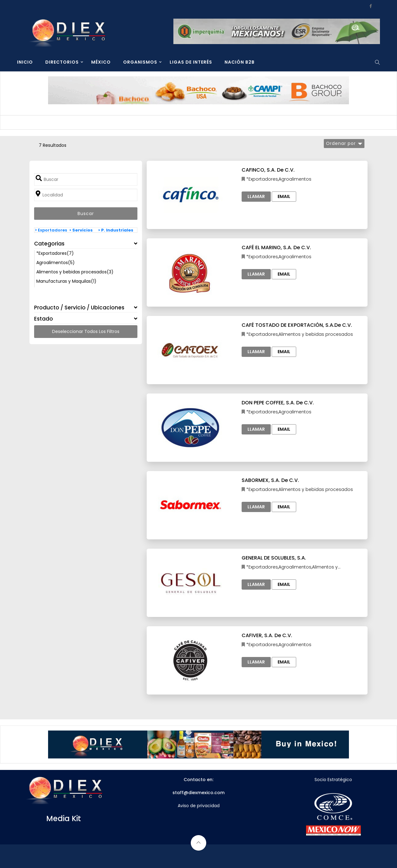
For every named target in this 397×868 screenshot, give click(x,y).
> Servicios (81, 230)
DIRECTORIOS (62, 62)
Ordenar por (341, 143)
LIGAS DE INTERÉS (191, 62)
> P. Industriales (116, 230)
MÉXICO (101, 62)
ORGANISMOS (140, 62)
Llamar (256, 196)
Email (284, 196)
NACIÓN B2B (240, 62)
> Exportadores (51, 230)
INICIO (25, 62)
